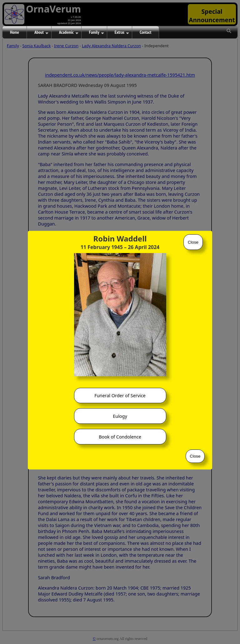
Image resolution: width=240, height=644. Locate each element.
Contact (145, 32)
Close (193, 242)
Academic (69, 33)
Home (15, 32)
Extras (122, 33)
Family (97, 33)
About (41, 33)
